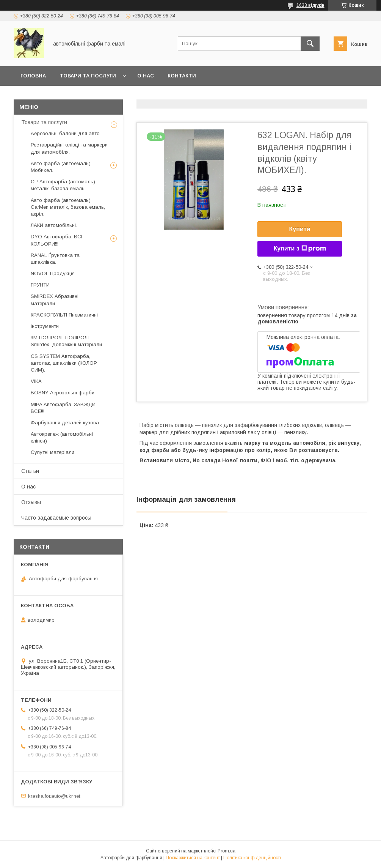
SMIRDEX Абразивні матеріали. (55, 300)
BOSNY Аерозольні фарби (63, 393)
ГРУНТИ (40, 285)
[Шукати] (310, 44)
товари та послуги (88, 76)
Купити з (299, 249)
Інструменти (45, 326)
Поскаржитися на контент (193, 858)
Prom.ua (227, 851)
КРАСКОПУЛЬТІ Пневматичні (64, 315)
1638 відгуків (310, 5)
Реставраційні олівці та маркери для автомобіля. (69, 148)
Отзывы (31, 502)
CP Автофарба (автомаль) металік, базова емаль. (63, 185)
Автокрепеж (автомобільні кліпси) (62, 437)
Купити (300, 229)
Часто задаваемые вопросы (56, 518)
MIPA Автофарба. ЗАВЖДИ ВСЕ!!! (63, 408)
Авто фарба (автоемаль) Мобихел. (61, 167)
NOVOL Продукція (53, 273)
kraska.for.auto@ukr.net (54, 796)
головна (33, 76)
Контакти (182, 76)
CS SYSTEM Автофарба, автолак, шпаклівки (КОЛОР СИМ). (64, 363)
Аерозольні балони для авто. (66, 133)
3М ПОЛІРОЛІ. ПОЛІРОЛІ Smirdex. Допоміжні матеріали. (67, 341)
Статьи (30, 471)
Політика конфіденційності (252, 858)
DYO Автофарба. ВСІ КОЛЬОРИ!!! (56, 240)
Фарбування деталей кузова (65, 423)
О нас (146, 76)
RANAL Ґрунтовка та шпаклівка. (55, 259)
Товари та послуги (44, 122)
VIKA (36, 381)
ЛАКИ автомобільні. (54, 225)
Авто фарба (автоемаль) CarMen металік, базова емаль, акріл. (68, 207)
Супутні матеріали (53, 452)
